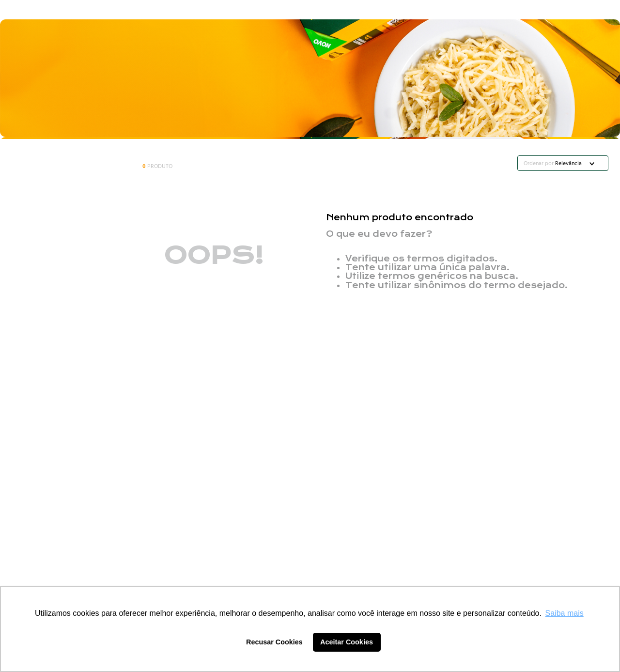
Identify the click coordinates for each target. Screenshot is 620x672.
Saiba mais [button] (565, 613)
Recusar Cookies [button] (274, 642)
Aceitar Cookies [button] (347, 642)
